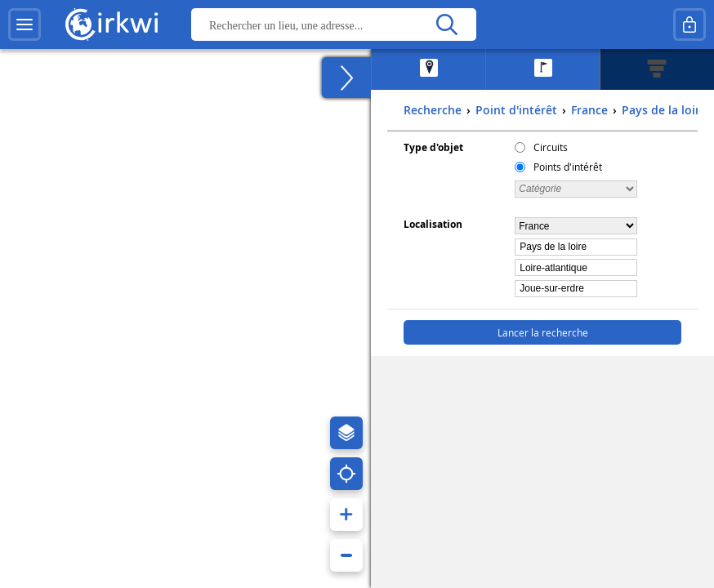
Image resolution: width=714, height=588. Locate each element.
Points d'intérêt (568, 167)
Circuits (551, 147)
